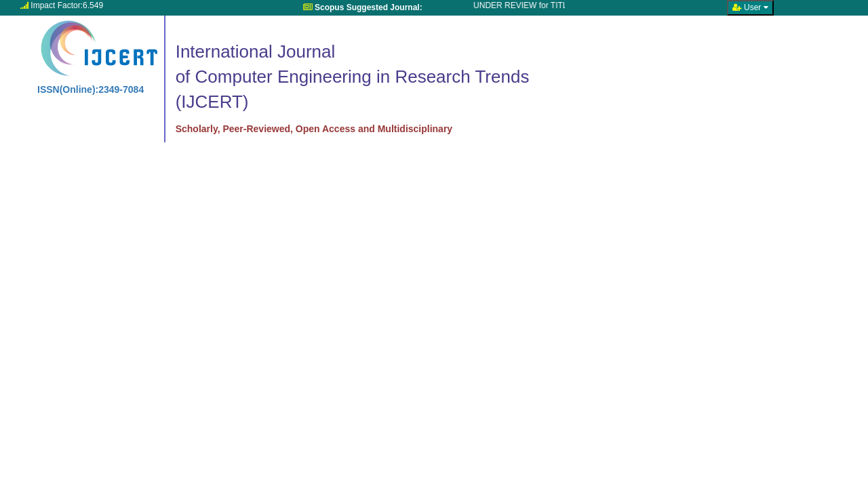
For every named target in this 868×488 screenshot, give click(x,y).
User (750, 7)
